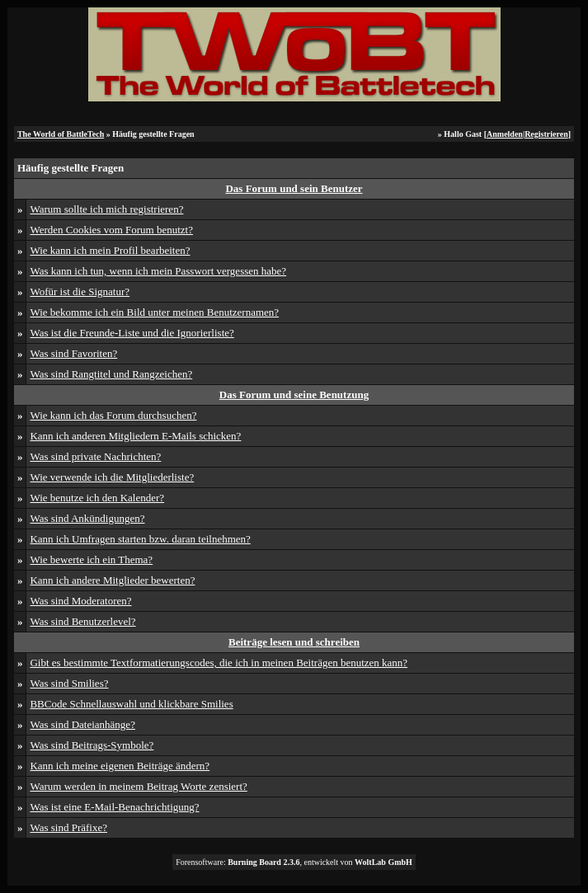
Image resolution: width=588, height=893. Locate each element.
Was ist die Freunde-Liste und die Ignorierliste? (132, 333)
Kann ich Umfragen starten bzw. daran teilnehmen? (140, 539)
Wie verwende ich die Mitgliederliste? (112, 477)
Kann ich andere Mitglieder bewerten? (112, 580)
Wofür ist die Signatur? (80, 291)
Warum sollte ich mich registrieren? (106, 209)
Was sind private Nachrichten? (95, 456)
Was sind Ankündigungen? (87, 518)
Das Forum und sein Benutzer (294, 188)
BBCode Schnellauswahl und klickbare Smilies (131, 704)
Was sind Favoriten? (73, 353)
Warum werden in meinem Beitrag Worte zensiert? (138, 786)
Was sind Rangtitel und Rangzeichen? (111, 374)
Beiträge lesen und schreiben (294, 642)
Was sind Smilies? (69, 683)
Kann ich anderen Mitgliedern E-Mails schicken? (135, 436)
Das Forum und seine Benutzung (294, 395)
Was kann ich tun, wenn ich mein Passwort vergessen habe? (158, 271)
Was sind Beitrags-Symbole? (92, 745)
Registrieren (546, 134)
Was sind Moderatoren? (80, 601)
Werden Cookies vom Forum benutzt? (111, 230)
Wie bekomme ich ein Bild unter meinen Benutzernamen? (154, 312)
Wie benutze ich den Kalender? (97, 498)
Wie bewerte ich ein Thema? (91, 559)
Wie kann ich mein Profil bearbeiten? (110, 250)
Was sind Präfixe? (68, 827)
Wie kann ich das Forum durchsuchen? (113, 415)
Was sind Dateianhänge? (82, 724)
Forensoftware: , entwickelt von (294, 862)
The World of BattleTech (61, 134)
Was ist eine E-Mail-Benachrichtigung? (114, 807)
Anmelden (505, 134)
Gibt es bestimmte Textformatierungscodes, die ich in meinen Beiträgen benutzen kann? (219, 663)
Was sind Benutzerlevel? (82, 621)
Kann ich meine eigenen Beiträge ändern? (120, 766)
